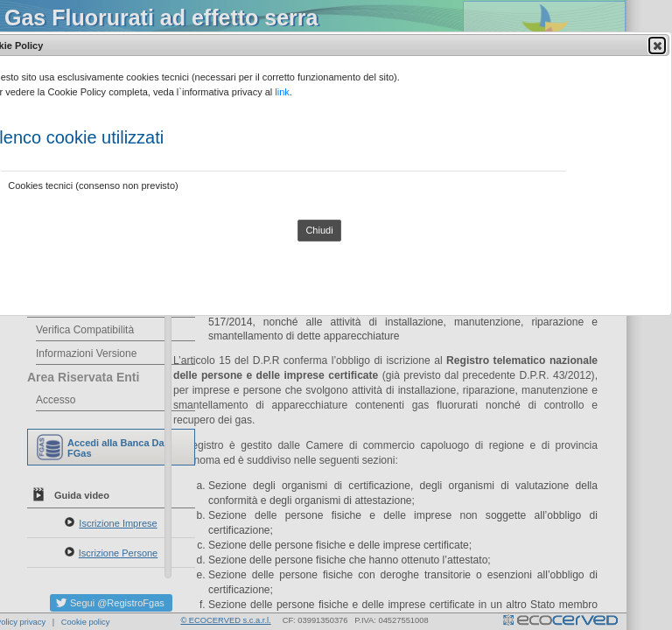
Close (656, 45)
